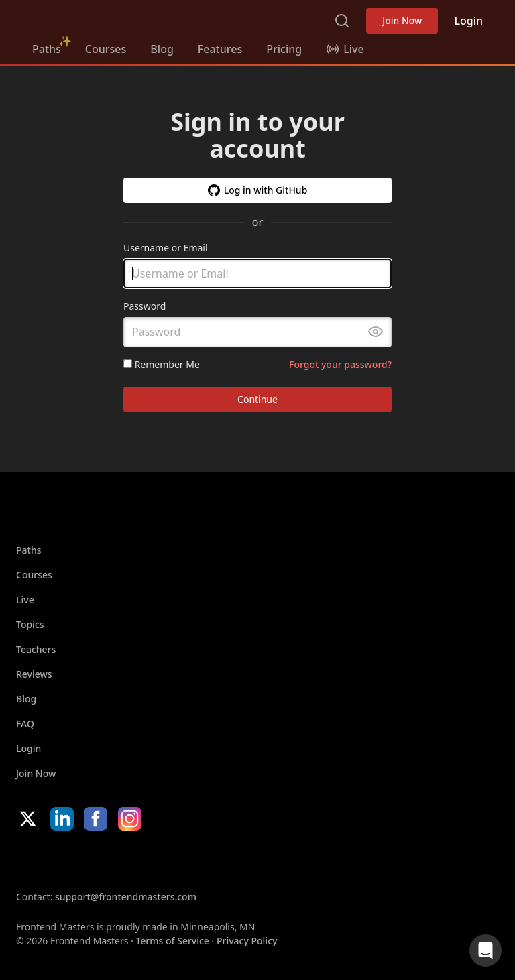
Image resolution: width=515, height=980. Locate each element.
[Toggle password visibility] (376, 332)
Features (220, 49)
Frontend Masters (101, 18)
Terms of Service (172, 941)
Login (468, 21)
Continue (257, 400)
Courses (106, 49)
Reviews (34, 674)
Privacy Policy (247, 941)
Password (145, 307)
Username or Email (166, 248)
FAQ (25, 724)
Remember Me (162, 364)
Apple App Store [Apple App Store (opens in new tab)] (56, 860)
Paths (47, 49)
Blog (162, 49)
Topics (30, 624)
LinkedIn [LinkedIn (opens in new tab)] (62, 819)
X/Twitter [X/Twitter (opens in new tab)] (28, 819)
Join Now (402, 20)
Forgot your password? (340, 364)
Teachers (36, 649)
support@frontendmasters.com (126, 897)
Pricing (284, 49)
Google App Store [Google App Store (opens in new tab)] (153, 860)
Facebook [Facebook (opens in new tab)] (96, 819)
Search (342, 21)
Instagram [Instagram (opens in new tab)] (130, 819)
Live (25, 600)
